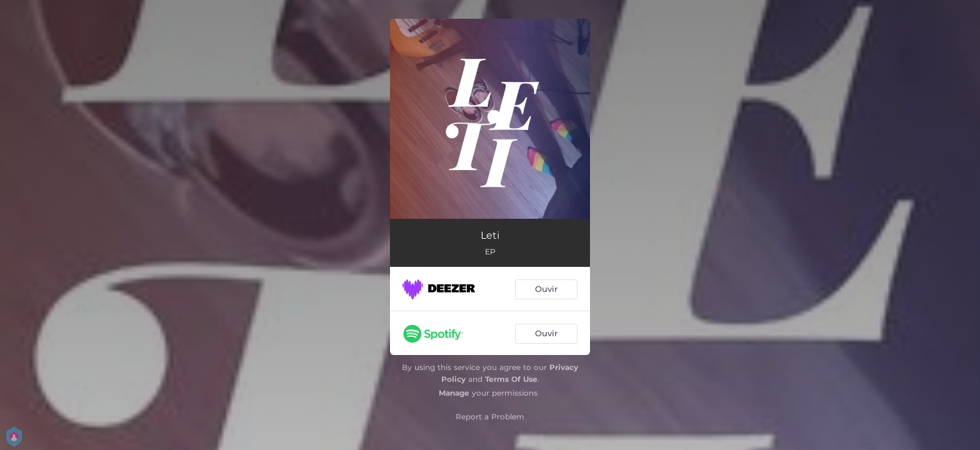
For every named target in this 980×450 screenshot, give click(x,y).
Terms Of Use (511, 379)
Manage (454, 393)
